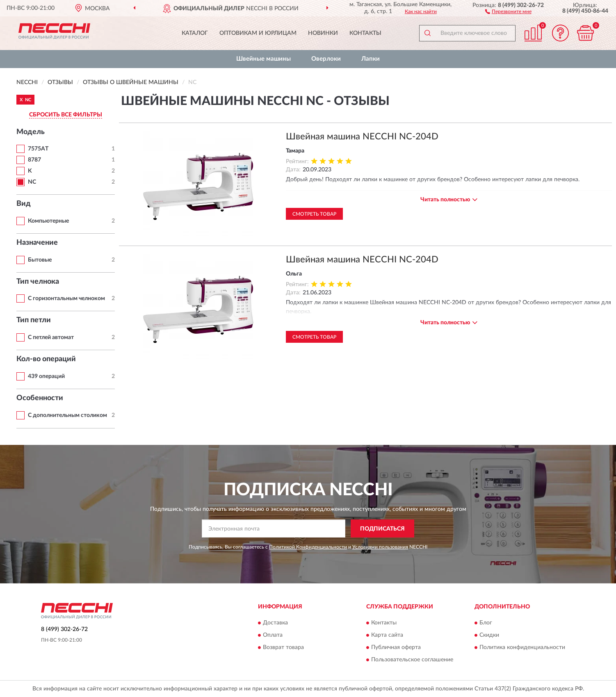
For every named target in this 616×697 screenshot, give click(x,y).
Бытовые (40, 260)
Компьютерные (48, 221)
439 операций (46, 376)
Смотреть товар (314, 214)
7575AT (38, 149)
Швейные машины (264, 59)
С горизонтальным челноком (66, 298)
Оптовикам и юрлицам (258, 33)
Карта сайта (387, 635)
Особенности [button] (40, 398)
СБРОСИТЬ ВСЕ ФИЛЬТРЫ (66, 115)
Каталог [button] (195, 33)
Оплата (273, 635)
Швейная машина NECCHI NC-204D (362, 137)
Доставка (275, 623)
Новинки (323, 33)
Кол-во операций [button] (46, 359)
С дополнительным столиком (67, 415)
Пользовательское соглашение (412, 660)
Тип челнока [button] (38, 282)
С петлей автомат (51, 337)
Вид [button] (24, 204)
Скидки (489, 635)
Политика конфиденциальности (522, 647)
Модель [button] (31, 132)
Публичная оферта (396, 647)
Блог (486, 623)
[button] (508, 11)
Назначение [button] (37, 243)
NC (32, 182)
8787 (34, 160)
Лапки (371, 59)
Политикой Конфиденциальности (308, 547)
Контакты (365, 33)
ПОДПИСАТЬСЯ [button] (382, 529)
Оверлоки (326, 59)
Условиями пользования (380, 547)
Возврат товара (283, 647)
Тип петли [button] (34, 320)
